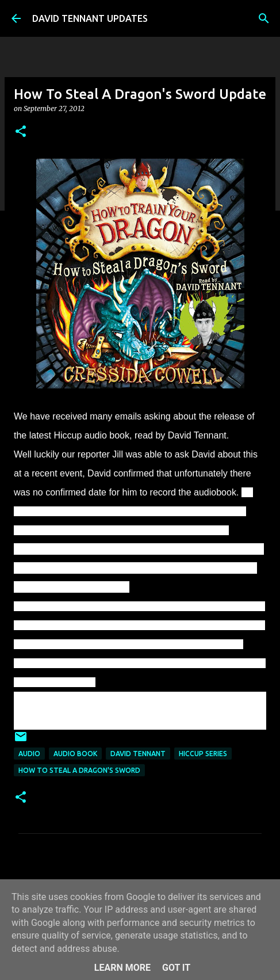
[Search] (264, 18)
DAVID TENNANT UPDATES (90, 18)
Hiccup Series (203, 754)
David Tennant (138, 754)
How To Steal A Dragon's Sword (79, 770)
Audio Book (75, 754)
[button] (21, 132)
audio (29, 754)
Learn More (122, 968)
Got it (176, 968)
